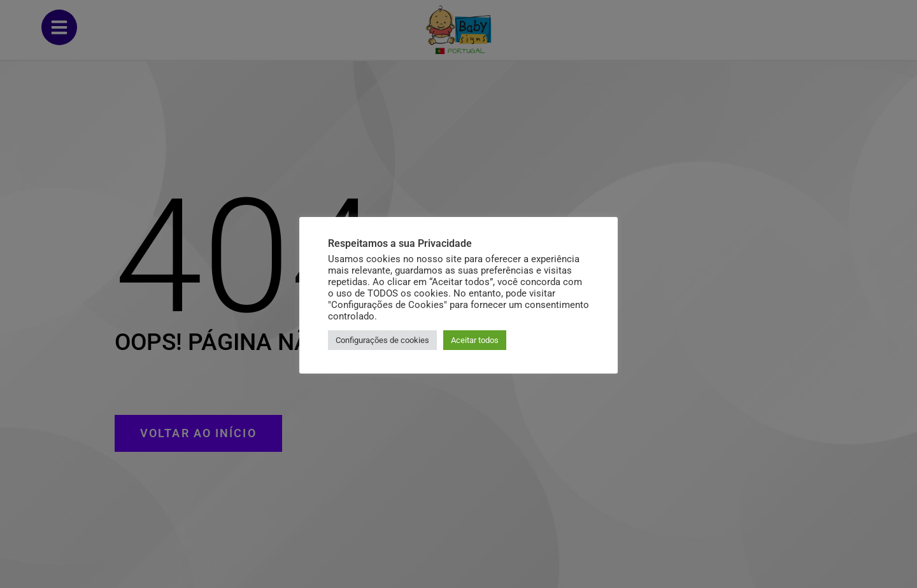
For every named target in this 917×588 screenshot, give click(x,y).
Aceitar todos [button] (475, 340)
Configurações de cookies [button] (382, 340)
